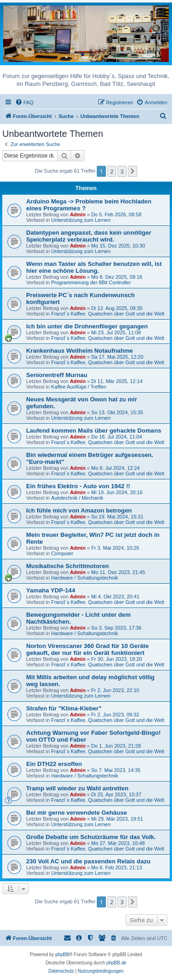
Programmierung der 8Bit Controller (91, 282)
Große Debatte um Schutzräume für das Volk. (91, 837)
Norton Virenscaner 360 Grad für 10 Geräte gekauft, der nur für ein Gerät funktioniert (87, 649)
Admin (78, 214)
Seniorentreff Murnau (57, 375)
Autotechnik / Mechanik (77, 498)
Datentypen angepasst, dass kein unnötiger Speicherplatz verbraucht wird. (89, 236)
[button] (133, 171)
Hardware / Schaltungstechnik (84, 578)
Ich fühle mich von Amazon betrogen (79, 510)
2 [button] (112, 171)
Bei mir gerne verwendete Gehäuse (77, 813)
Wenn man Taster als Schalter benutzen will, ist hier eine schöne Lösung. (94, 267)
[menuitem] (24, 102)
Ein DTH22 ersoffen (54, 764)
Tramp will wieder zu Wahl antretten (77, 788)
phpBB (62, 955)
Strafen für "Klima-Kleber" (64, 708)
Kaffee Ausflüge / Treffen (78, 387)
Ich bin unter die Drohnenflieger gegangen (87, 326)
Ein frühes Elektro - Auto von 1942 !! (78, 486)
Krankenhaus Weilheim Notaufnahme (80, 351)
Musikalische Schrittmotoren (67, 566)
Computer (62, 553)
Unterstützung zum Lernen (81, 220)
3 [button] (122, 171)
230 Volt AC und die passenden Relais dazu (88, 861)
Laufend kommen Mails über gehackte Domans (94, 431)
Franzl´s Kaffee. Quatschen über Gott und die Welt (108, 314)
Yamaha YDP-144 (51, 590)
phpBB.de (117, 963)
